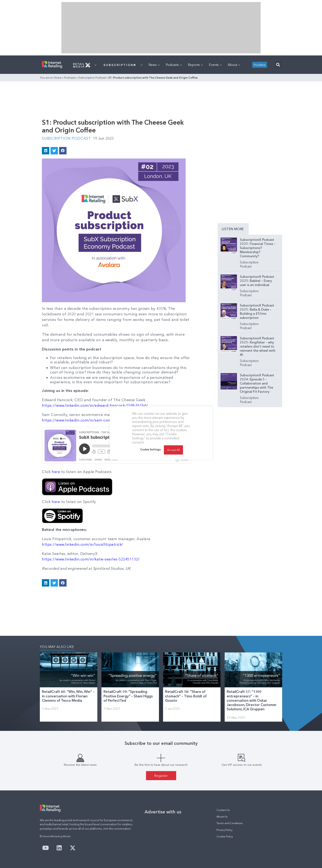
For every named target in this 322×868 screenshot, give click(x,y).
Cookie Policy (225, 836)
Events (215, 65)
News (154, 65)
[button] (278, 65)
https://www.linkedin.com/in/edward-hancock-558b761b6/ (95, 405)
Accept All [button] (173, 450)
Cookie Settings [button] (151, 449)
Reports (195, 65)
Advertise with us (163, 812)
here (56, 472)
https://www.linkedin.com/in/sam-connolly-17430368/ (91, 420)
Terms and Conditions (230, 823)
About (234, 65)
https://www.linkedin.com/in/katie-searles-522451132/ (91, 559)
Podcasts (174, 65)
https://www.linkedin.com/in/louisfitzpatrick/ (83, 544)
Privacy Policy (224, 830)
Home (58, 78)
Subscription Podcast (92, 78)
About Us (222, 817)
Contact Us (223, 810)
